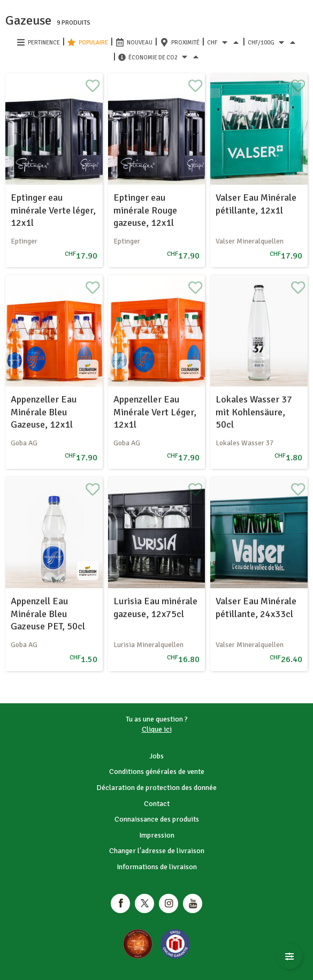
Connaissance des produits (157, 819)
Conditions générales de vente (157, 772)
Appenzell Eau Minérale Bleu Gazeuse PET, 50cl (48, 614)
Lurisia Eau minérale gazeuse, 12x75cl (155, 607)
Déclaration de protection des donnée (156, 788)
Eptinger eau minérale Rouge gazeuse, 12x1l (145, 210)
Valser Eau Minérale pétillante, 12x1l (256, 204)
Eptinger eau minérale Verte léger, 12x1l (53, 210)
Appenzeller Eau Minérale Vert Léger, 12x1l (155, 412)
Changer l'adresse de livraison (157, 851)
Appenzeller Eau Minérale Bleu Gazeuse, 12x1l (44, 412)
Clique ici (157, 729)
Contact (157, 804)
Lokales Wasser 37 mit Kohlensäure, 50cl (254, 412)
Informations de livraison (157, 867)
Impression (157, 835)
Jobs (156, 756)
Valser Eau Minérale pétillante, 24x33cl (256, 607)
